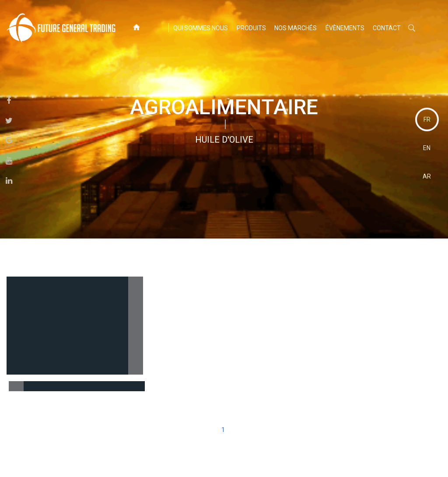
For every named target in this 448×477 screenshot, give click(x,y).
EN (427, 148)
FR (427, 119)
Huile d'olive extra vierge (76, 386)
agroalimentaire (224, 107)
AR (427, 176)
